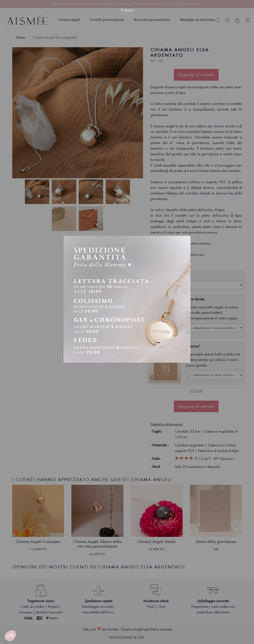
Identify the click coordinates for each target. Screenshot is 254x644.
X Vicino (127, 10)
